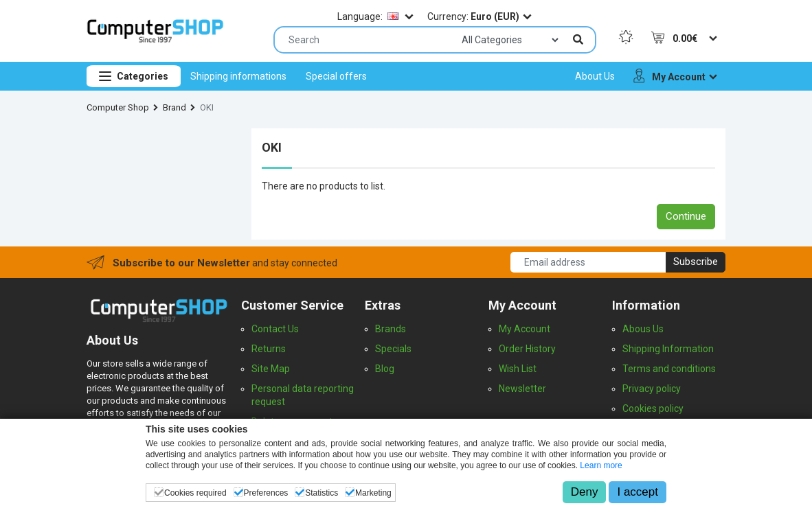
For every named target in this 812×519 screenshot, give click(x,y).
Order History (527, 349)
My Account (525, 329)
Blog (385, 369)
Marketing (373, 493)
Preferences (266, 493)
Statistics (322, 493)
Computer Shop (118, 107)
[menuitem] (238, 76)
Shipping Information (668, 349)
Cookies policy (653, 408)
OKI (207, 107)
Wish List (518, 369)
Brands (391, 329)
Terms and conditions (669, 369)
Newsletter (522, 389)
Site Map (271, 369)
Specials (393, 349)
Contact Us (275, 329)
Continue (686, 216)
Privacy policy (652, 389)
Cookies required (195, 493)
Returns (269, 349)
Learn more (601, 465)
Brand (174, 107)
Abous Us (643, 329)
